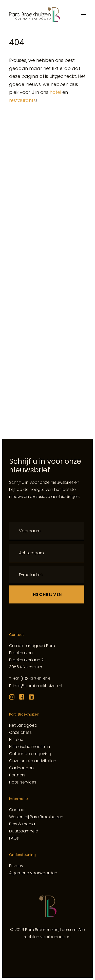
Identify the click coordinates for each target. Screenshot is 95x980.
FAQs (14, 838)
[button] (83, 14)
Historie (16, 740)
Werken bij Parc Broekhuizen (36, 817)
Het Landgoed (23, 725)
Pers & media (22, 824)
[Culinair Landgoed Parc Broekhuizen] (34, 14)
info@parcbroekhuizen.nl (37, 686)
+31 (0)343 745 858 (32, 679)
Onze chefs (20, 732)
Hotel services (23, 782)
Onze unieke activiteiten (33, 761)
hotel (55, 92)
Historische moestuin (30, 747)
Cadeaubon (21, 768)
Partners (17, 775)
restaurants (22, 100)
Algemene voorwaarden (33, 873)
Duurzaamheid (24, 831)
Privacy (16, 866)
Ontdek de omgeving (30, 754)
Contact (17, 810)
